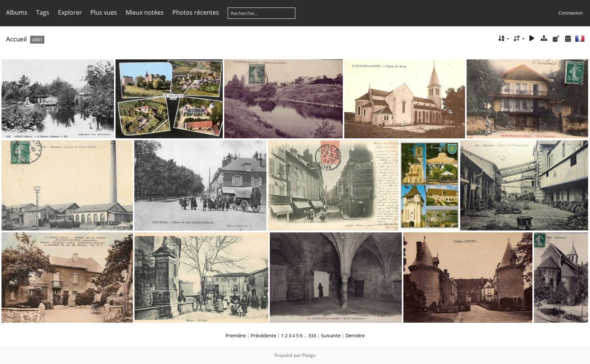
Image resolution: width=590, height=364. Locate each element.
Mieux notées (145, 12)
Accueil (16, 39)
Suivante (331, 335)
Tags (43, 12)
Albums (17, 12)
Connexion (571, 13)
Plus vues (104, 12)
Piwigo (309, 355)
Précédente (263, 335)
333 (312, 335)
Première (236, 335)
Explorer (70, 12)
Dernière (355, 335)
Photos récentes (196, 12)
